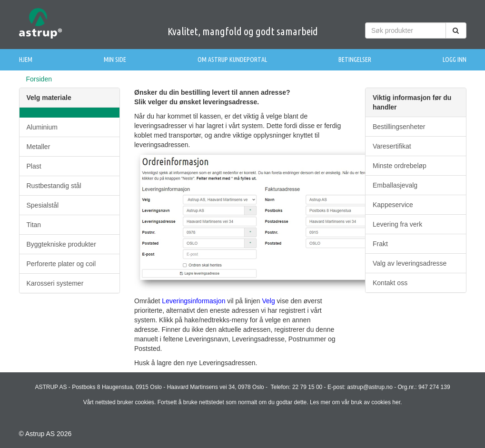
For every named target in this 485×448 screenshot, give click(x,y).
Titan (34, 225)
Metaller (39, 147)
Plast (34, 166)
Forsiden (39, 79)
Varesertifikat (392, 146)
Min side (115, 60)
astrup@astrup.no (370, 387)
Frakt (380, 244)
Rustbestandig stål (54, 186)
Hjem (26, 60)
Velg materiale (49, 98)
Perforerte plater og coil (61, 264)
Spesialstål (43, 205)
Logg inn (455, 60)
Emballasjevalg (395, 185)
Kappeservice (393, 205)
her (396, 402)
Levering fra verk (397, 224)
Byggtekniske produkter (61, 244)
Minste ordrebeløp (400, 166)
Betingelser (355, 60)
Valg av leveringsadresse (410, 263)
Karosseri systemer (55, 283)
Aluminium (42, 127)
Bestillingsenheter (399, 127)
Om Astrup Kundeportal (232, 60)
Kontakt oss (390, 283)
